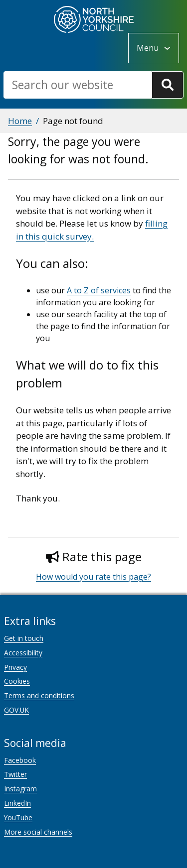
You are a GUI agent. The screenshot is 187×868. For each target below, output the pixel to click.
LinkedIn (17, 803)
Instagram (20, 789)
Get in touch (24, 638)
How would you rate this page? (93, 577)
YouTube (18, 817)
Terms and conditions (39, 695)
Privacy (15, 667)
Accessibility (23, 653)
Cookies (17, 681)
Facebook (20, 760)
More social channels (38, 832)
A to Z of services (99, 290)
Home (20, 121)
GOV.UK (16, 710)
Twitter (15, 774)
